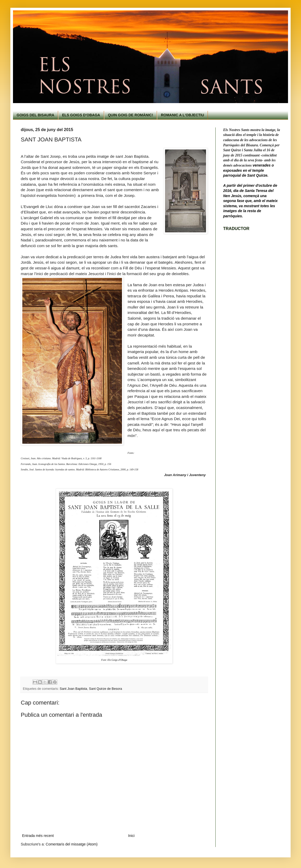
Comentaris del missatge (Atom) (72, 844)
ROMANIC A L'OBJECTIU (182, 115)
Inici (131, 836)
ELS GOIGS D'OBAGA (81, 115)
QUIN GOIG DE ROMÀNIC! (131, 115)
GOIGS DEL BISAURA (35, 115)
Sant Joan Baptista (73, 689)
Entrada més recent (38, 836)
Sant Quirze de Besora (105, 689)
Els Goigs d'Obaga (117, 660)
